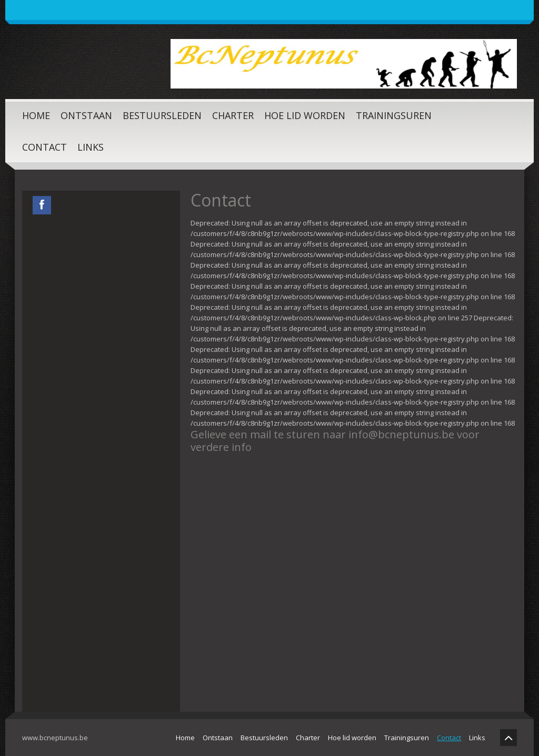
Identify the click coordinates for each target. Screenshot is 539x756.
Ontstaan (86, 115)
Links (91, 147)
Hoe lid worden (305, 115)
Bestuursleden (162, 115)
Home (36, 115)
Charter (233, 115)
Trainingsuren (394, 115)
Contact (44, 147)
